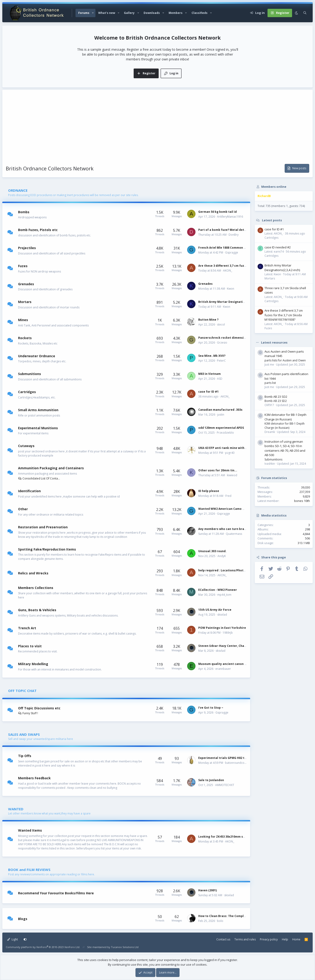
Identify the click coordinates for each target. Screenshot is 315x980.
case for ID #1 (208, 392)
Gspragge (232, 252)
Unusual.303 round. (212, 551)
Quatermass (234, 534)
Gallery (129, 13)
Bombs (24, 212)
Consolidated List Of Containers (39, 478)
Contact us (223, 939)
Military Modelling (33, 664)
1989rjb (228, 633)
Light (13, 939)
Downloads (152, 13)
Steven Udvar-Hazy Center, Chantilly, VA (228, 646)
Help (285, 939)
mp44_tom (224, 595)
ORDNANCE (18, 190)
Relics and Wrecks (33, 573)
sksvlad (222, 615)
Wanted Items (30, 830)
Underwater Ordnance (37, 356)
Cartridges (27, 392)
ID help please (209, 491)
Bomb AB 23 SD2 (276, 397)
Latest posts (272, 220)
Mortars (25, 302)
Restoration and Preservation (43, 527)
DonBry (234, 235)
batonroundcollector (239, 763)
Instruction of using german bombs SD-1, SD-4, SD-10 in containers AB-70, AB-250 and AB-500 (285, 448)
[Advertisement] (157, 129)
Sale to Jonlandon (211, 780)
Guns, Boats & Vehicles (37, 610)
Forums (84, 13)
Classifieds (200, 13)
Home (296, 939)
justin (221, 415)
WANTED (16, 809)
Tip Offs (25, 756)
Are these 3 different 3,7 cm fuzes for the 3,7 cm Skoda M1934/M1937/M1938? (284, 315)
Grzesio (222, 343)
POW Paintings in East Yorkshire (222, 628)
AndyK (222, 556)
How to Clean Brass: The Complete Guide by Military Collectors (244, 916)
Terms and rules (245, 939)
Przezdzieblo (225, 433)
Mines (23, 320)
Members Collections (36, 588)
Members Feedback (34, 778)
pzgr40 (230, 453)
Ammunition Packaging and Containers (51, 468)
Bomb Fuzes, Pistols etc (38, 230)
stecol (221, 324)
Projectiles (27, 248)
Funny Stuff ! (28, 713)
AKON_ (228, 271)
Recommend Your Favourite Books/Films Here (56, 893)
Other (23, 509)
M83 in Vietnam (209, 374)
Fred (228, 496)
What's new (107, 13)
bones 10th (302, 501)
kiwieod (232, 475)
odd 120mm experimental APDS (221, 428)
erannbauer (223, 669)
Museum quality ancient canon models (227, 664)
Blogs (23, 919)
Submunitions (30, 374)
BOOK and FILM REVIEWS (29, 870)
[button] (93, 13)
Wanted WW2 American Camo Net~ (224, 509)
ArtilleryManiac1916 (230, 217)
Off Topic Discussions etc (39, 708)
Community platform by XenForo (43, 947)
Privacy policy (269, 939)
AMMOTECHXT (225, 785)
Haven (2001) (208, 890)
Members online (274, 187)
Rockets (25, 338)
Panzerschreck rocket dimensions (224, 338)
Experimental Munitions (38, 428)
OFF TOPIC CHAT (22, 691)
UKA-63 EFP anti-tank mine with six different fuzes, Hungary (242, 448)
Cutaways (26, 446)
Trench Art (27, 628)
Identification (29, 491)
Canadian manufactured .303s (220, 410)
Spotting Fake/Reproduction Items (47, 549)
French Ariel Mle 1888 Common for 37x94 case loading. (238, 248)
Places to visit (30, 646)
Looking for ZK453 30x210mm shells (224, 837)
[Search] (305, 13)
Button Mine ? (208, 320)
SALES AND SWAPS (24, 734)
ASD (220, 379)
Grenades (26, 284)
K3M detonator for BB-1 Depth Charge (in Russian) (285, 417)
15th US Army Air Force (215, 610)
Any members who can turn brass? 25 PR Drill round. (236, 529)
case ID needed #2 (278, 247)
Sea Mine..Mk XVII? (212, 356)
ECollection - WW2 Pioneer (218, 590)
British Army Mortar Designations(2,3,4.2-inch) (232, 302)
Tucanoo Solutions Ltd (125, 947)
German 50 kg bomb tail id (217, 212)
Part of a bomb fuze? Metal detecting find (229, 230)
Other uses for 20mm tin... (218, 470)
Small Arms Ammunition (38, 410)
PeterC (221, 361)
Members (176, 13)
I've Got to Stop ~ (211, 708)
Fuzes (23, 266)
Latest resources (274, 342)
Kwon (231, 289)
